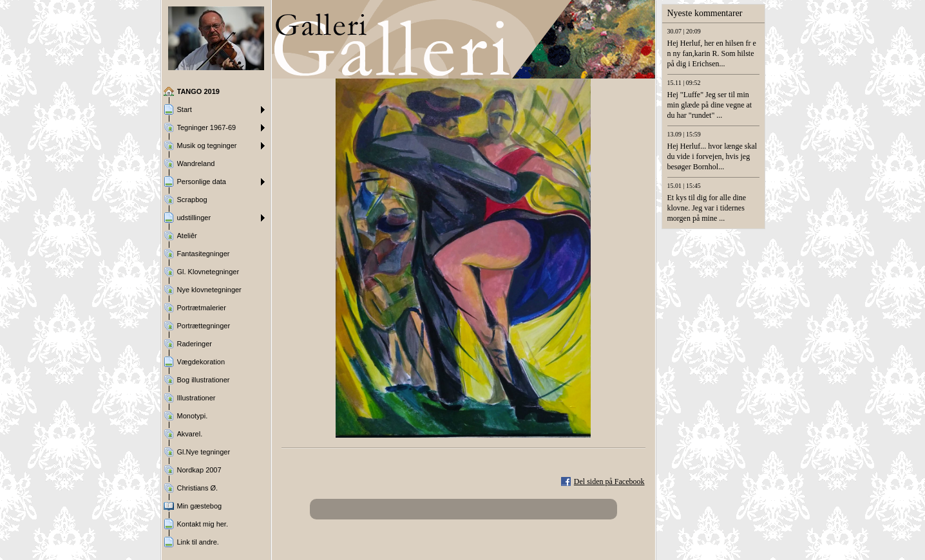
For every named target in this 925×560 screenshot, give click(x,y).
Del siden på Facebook (609, 481)
